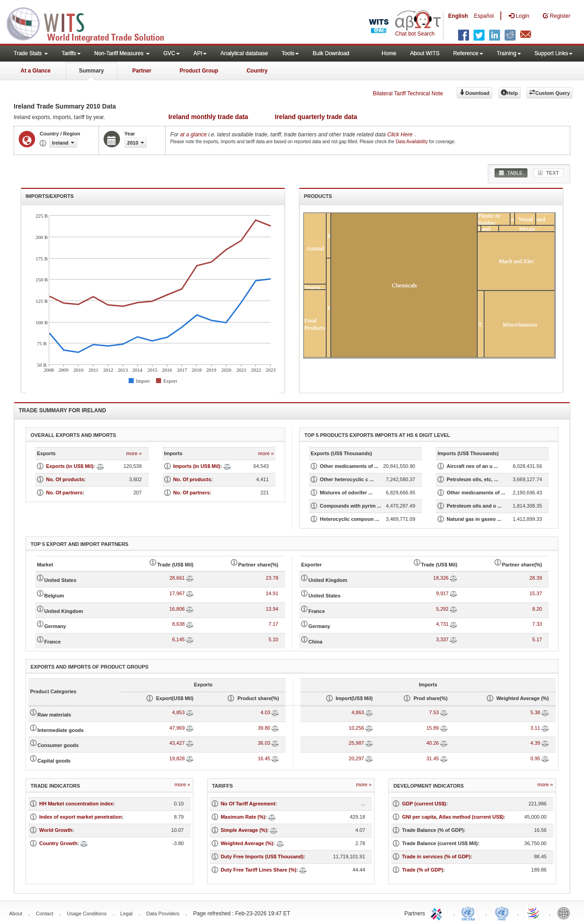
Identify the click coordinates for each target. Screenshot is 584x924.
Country (257, 71)
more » (134, 453)
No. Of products (65, 479)
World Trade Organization (534, 913)
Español (484, 16)
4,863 (358, 712)
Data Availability (412, 142)
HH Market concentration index (76, 804)
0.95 (535, 758)
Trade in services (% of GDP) (436, 857)
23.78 (272, 578)
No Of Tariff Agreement (248, 804)
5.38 (535, 712)
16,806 (177, 609)
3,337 (443, 639)
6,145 (178, 639)
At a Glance (36, 71)
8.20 (537, 609)
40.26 (433, 743)
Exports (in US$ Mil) (70, 466)
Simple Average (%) (244, 830)
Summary (91, 71)
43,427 (177, 743)
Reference (468, 53)
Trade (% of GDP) (422, 870)
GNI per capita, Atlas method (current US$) (453, 817)
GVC (172, 53)
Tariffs (71, 53)
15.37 (536, 593)
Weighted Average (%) (247, 843)
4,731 (443, 624)
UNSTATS (502, 913)
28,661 (177, 578)
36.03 (264, 743)
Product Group (199, 71)
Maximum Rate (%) (243, 817)
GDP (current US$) (424, 804)
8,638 (178, 624)
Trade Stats (31, 53)
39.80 (264, 728)
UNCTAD (470, 913)
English (458, 16)
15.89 (433, 728)
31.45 (433, 758)
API (200, 53)
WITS (91, 23)
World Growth (56, 830)
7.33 (537, 624)
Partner (142, 71)
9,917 (443, 593)
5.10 (274, 639)
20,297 (356, 758)
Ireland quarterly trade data (316, 117)
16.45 (264, 758)
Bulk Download (331, 53)
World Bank (566, 913)
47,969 (177, 728)
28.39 (536, 578)
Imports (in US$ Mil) (197, 466)
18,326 (441, 578)
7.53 (434, 712)
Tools (290, 53)
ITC (438, 913)
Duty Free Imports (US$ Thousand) (262, 857)
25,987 (356, 743)
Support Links (554, 53)
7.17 (274, 624)
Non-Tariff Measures (122, 53)
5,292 (443, 609)
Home (389, 53)
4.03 (265, 712)
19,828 (177, 758)
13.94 (272, 609)
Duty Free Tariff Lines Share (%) (259, 870)
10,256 (356, 728)
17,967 (177, 593)
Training (509, 53)
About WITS (425, 53)
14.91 (272, 593)
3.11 (535, 728)
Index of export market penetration (81, 817)
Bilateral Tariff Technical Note (408, 93)
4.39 (535, 743)
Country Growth (58, 843)
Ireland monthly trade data (208, 117)
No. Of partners (64, 493)
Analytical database (244, 53)
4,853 (178, 712)
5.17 (537, 639)
